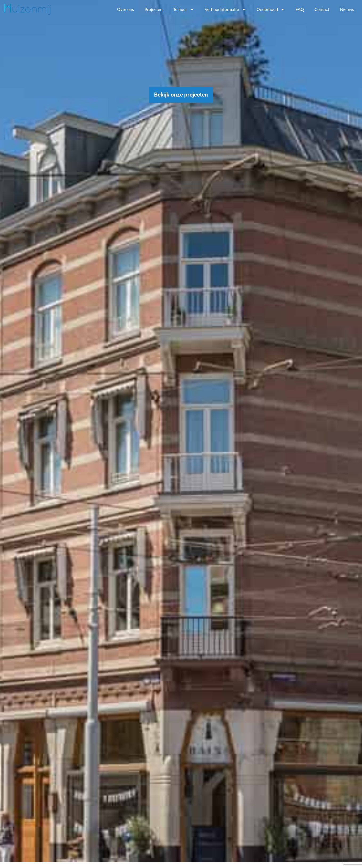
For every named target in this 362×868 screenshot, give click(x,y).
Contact (322, 9)
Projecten (153, 9)
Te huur (184, 9)
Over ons (125, 9)
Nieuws (347, 9)
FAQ (300, 9)
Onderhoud (271, 9)
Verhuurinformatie (225, 9)
